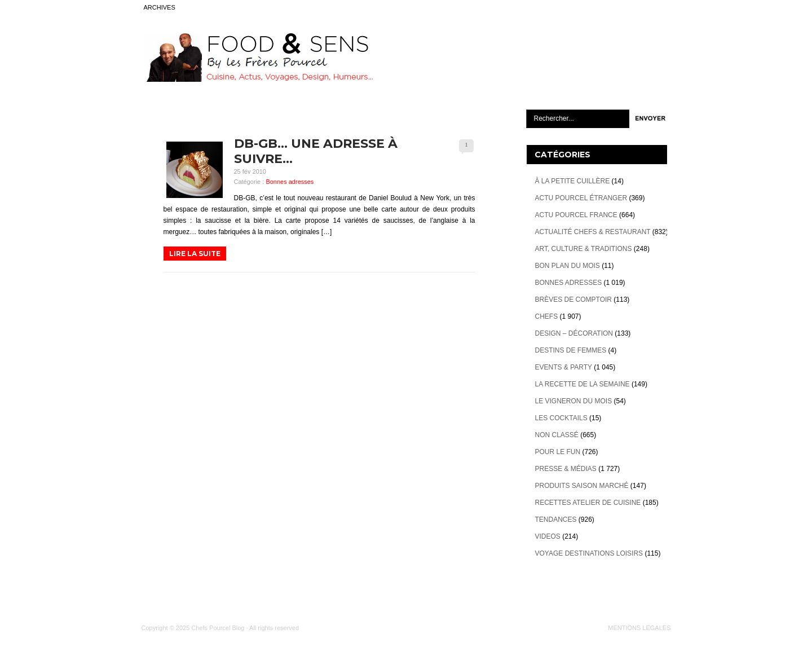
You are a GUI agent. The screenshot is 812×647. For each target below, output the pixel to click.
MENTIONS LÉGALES (639, 628)
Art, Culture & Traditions (584, 249)
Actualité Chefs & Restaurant (593, 232)
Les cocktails (561, 418)
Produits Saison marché (582, 486)
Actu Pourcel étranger (581, 198)
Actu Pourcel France (576, 215)
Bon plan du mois (568, 266)
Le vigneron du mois (574, 401)
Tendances (556, 520)
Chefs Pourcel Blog (218, 628)
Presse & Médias (566, 469)
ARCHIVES (160, 7)
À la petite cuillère (573, 181)
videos (548, 536)
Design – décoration (574, 333)
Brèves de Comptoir (573, 300)
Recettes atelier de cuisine (588, 503)
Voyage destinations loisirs (589, 553)
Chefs (547, 316)
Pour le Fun (558, 452)
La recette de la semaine (582, 384)
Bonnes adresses (290, 182)
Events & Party (564, 367)
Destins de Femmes (571, 350)
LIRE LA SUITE (195, 254)
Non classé (557, 435)
